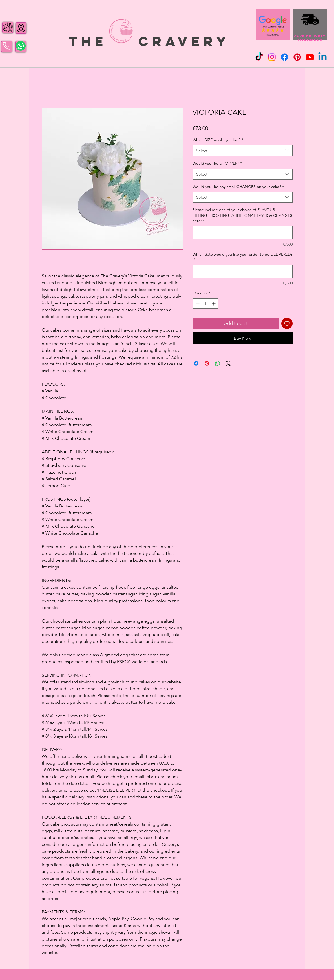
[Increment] (214, 304)
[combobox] (243, 151)
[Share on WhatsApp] (218, 363)
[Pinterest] (297, 57)
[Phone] (7, 46)
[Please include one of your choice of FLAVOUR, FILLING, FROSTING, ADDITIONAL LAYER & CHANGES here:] (243, 233)
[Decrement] (197, 304)
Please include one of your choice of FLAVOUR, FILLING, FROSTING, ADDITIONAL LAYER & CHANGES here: (242, 215)
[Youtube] (310, 57)
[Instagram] (272, 57)
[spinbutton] (205, 304)
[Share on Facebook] (196, 363)
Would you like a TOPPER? (217, 163)
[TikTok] (259, 57)
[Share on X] (228, 363)
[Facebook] (285, 57)
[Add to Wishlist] (287, 323)
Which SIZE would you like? (218, 140)
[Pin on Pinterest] (207, 363)
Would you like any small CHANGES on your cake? (238, 187)
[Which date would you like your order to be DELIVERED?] (243, 272)
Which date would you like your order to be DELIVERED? (242, 257)
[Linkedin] (323, 57)
